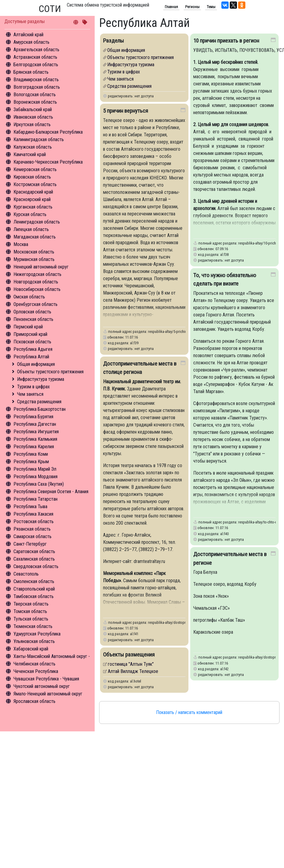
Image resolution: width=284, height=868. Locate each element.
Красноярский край (32, 199)
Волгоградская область (37, 87)
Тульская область (31, 619)
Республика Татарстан (35, 499)
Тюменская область (33, 626)
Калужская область (33, 147)
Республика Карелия (34, 447)
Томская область (30, 611)
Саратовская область (34, 551)
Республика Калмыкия (35, 439)
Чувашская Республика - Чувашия (46, 679)
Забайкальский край (33, 110)
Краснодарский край (33, 192)
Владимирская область (36, 80)
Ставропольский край (34, 589)
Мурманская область (34, 259)
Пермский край (28, 327)
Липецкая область (31, 229)
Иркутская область (32, 124)
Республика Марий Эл (35, 469)
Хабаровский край (31, 649)
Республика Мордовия (35, 477)
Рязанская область (32, 529)
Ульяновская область (34, 641)
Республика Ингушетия (36, 432)
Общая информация (36, 364)
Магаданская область (35, 237)
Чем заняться (30, 394)
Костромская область (35, 184)
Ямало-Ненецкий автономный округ (48, 694)
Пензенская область (33, 319)
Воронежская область (35, 102)
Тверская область (31, 604)
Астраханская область (35, 57)
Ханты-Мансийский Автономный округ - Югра (57, 656)
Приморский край (30, 334)
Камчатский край (30, 154)
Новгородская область (36, 282)
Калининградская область (39, 139)
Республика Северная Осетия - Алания (51, 492)
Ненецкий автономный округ (41, 267)
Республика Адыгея (33, 349)
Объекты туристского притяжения (50, 372)
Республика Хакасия (33, 514)
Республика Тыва (30, 507)
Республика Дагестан (35, 424)
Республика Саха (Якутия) (39, 484)
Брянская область (31, 72)
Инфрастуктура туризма (41, 379)
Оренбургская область (35, 304)
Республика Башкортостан (40, 409)
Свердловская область (36, 566)
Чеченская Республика (36, 671)
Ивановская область (33, 117)
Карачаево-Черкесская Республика (48, 162)
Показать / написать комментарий (189, 712)
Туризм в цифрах (33, 387)
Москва (21, 244)
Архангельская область (36, 50)
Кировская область (32, 177)
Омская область (29, 297)
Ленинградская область (37, 222)
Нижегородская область (37, 274)
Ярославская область (34, 701)
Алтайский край (28, 35)
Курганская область (33, 207)
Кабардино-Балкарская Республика (48, 132)
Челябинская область (34, 664)
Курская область (30, 214)
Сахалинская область (34, 559)
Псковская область (32, 342)
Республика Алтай (31, 357)
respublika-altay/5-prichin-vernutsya (175, 335)
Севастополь (26, 574)
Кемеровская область (35, 169)
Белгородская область (36, 65)
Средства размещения (39, 402)
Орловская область (32, 312)
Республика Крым (31, 462)
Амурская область (31, 42)
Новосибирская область (37, 289)
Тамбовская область (34, 596)
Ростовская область (34, 521)
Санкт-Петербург (30, 544)
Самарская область (33, 536)
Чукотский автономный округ (42, 686)
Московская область (34, 252)
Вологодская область (35, 95)
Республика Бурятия (33, 417)
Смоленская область (34, 581)
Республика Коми (31, 454)
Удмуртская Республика (37, 634)
